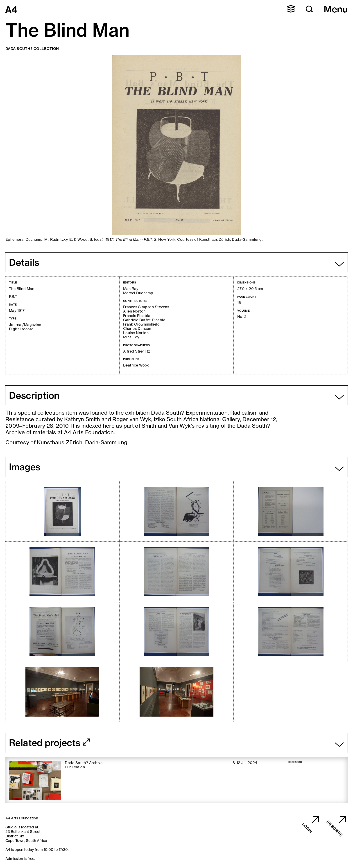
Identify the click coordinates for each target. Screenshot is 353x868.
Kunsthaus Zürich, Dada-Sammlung (82, 442)
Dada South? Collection (32, 49)
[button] (291, 9)
